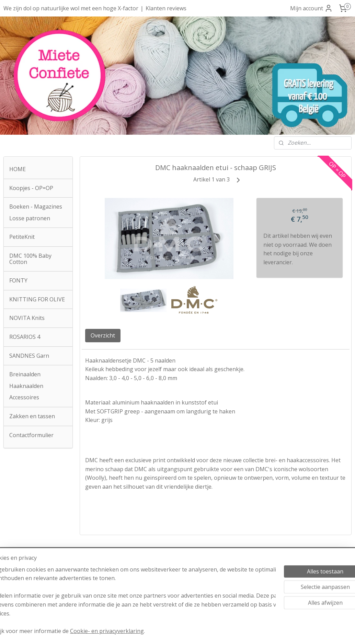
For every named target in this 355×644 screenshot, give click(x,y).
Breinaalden (25, 374)
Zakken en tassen (32, 416)
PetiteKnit (22, 237)
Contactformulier (31, 435)
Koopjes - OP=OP (31, 188)
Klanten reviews (166, 8)
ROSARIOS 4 (25, 337)
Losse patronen (30, 218)
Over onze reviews (320, 591)
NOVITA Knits (27, 318)
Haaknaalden (26, 386)
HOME (18, 169)
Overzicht (103, 335)
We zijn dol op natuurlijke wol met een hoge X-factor (71, 8)
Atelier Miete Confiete (36, 565)
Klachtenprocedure (171, 600)
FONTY (18, 280)
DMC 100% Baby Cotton (30, 259)
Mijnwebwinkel (253, 631)
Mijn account (311, 8)
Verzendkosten (177, 574)
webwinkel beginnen (193, 631)
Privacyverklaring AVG (177, 591)
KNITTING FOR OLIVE (37, 299)
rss (167, 631)
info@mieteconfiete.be (35, 600)
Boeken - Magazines (36, 207)
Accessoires (24, 397)
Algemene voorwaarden (177, 565)
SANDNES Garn (29, 356)
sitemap (152, 631)
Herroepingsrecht (177, 582)
